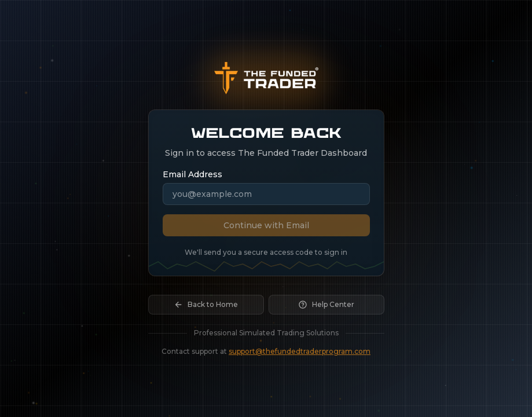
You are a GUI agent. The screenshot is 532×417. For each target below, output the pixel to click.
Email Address (192, 174)
